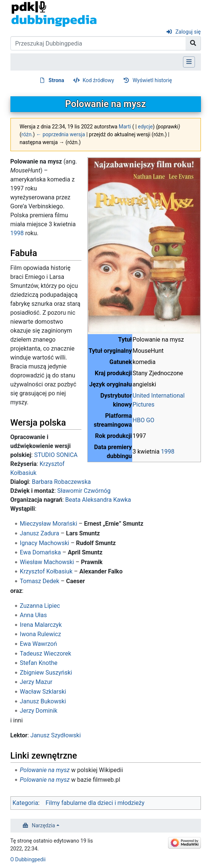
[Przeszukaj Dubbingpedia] (98, 43)
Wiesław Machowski (47, 562)
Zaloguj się (188, 32)
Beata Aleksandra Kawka (98, 500)
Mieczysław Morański (49, 524)
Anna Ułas (33, 615)
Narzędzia (43, 825)
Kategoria (26, 803)
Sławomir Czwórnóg (84, 491)
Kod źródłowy (98, 80)
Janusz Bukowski (43, 701)
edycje (145, 127)
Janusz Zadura (39, 533)
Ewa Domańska (40, 552)
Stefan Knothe (39, 663)
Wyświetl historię (152, 80)
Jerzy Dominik (39, 711)
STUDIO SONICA (56, 455)
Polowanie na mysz (45, 770)
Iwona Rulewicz (40, 634)
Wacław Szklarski (43, 692)
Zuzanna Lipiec (40, 606)
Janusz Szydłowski (55, 735)
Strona (56, 80)
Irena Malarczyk (41, 625)
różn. (27, 134)
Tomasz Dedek (39, 581)
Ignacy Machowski (44, 543)
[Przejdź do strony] (193, 43)
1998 (168, 452)
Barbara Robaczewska (61, 482)
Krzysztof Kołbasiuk (46, 571)
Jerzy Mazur (36, 682)
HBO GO (143, 420)
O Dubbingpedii (28, 859)
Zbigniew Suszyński (46, 673)
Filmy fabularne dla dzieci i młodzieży (95, 803)
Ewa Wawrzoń (38, 644)
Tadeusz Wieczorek (46, 654)
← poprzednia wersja (61, 134)
